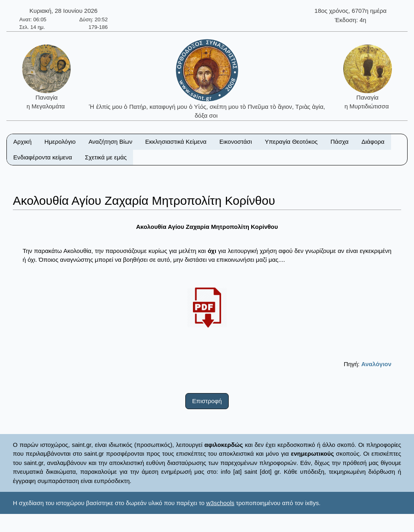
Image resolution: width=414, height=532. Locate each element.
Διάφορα (373, 142)
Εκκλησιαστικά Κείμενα (176, 142)
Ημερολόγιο (60, 142)
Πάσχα (339, 142)
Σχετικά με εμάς (106, 157)
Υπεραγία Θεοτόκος (291, 142)
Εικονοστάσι (236, 142)
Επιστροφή (207, 401)
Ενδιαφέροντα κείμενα (43, 157)
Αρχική (23, 142)
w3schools (220, 503)
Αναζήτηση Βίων (110, 142)
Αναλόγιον (376, 364)
